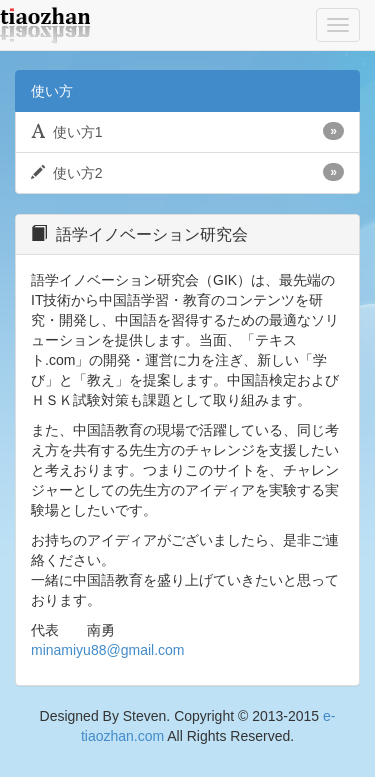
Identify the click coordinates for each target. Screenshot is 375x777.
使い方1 (187, 131)
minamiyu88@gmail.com (107, 650)
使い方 (52, 91)
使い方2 (187, 172)
